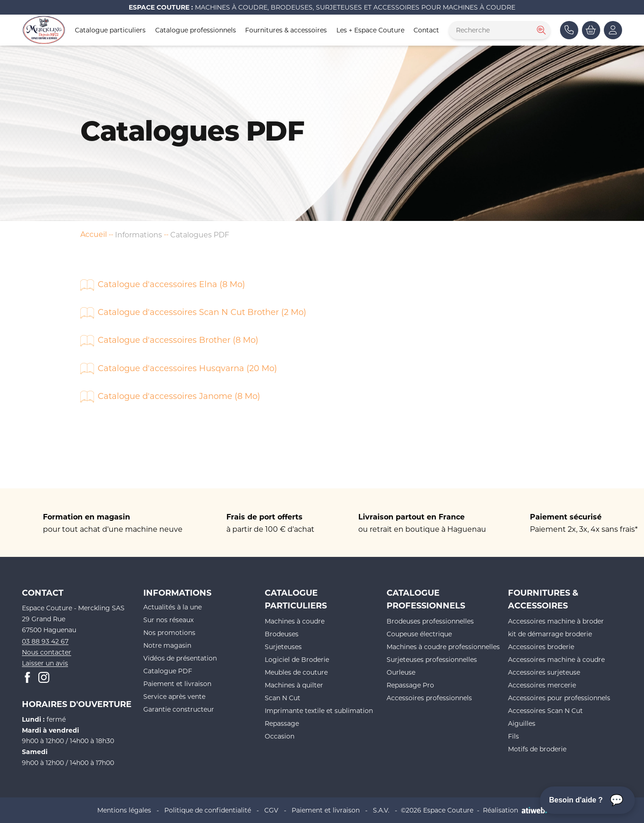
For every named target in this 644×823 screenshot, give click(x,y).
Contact (426, 30)
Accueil (94, 234)
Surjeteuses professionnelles (432, 659)
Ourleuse (401, 672)
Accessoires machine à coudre (556, 659)
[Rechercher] (540, 30)
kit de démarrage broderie (550, 634)
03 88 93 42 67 (45, 641)
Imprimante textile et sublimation (319, 710)
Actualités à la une (173, 607)
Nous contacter (47, 652)
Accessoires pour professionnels (559, 698)
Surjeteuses (283, 647)
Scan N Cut (283, 698)
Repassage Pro (410, 685)
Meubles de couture (296, 672)
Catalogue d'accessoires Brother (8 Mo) (178, 340)
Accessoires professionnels (429, 698)
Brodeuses (282, 634)
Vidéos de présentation (180, 658)
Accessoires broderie (541, 647)
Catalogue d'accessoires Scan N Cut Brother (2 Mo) (202, 312)
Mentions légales (124, 810)
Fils (513, 736)
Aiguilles (522, 723)
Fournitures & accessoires (286, 30)
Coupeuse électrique (419, 634)
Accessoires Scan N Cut (545, 710)
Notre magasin (167, 645)
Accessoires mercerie (542, 685)
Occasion (280, 736)
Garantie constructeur (179, 709)
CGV (271, 810)
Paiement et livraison (177, 684)
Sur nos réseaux (168, 620)
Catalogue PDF (168, 671)
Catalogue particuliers (110, 30)
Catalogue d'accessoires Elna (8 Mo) (171, 284)
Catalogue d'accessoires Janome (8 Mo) (179, 396)
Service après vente (174, 696)
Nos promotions (169, 632)
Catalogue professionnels (196, 30)
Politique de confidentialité (208, 810)
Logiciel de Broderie (297, 659)
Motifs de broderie (537, 749)
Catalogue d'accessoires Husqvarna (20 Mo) (187, 368)
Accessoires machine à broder (556, 621)
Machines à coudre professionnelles (443, 647)
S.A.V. (381, 810)
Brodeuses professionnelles (430, 621)
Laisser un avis (45, 663)
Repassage (282, 723)
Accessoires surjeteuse (544, 672)
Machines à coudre (295, 621)
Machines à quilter (294, 685)
